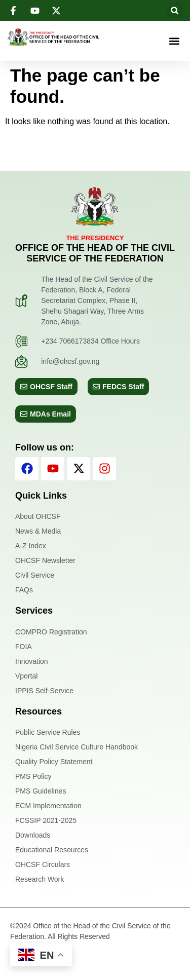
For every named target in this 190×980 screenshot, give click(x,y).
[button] (175, 10)
